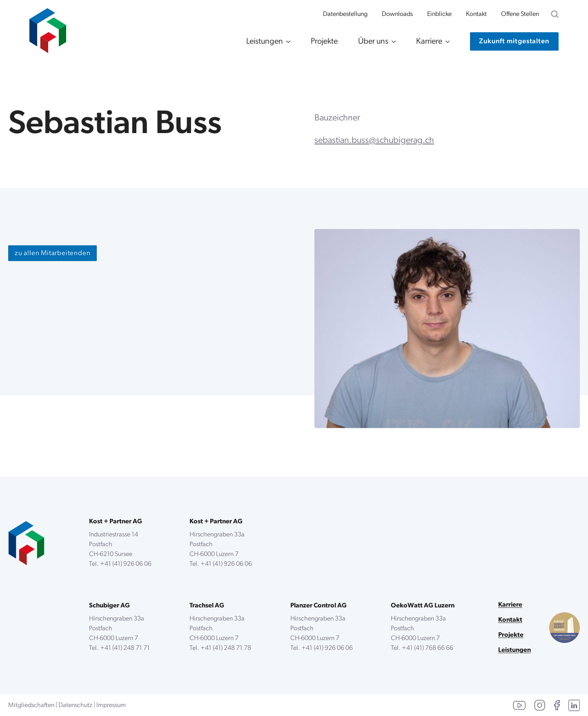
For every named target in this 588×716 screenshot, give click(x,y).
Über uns (373, 42)
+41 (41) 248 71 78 (226, 648)
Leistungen (265, 42)
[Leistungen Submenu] (287, 42)
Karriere (429, 42)
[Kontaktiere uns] (514, 41)
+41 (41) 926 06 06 (126, 564)
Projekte (324, 42)
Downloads (397, 14)
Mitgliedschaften (31, 705)
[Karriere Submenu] (446, 42)
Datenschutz (75, 705)
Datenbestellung (345, 14)
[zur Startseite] (48, 27)
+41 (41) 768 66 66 (428, 648)
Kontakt (476, 14)
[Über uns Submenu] (392, 42)
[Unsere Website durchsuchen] (555, 14)
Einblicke (439, 14)
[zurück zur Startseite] (26, 543)
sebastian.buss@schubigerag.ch (374, 141)
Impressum (111, 705)
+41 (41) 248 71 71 (125, 648)
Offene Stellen (520, 14)
